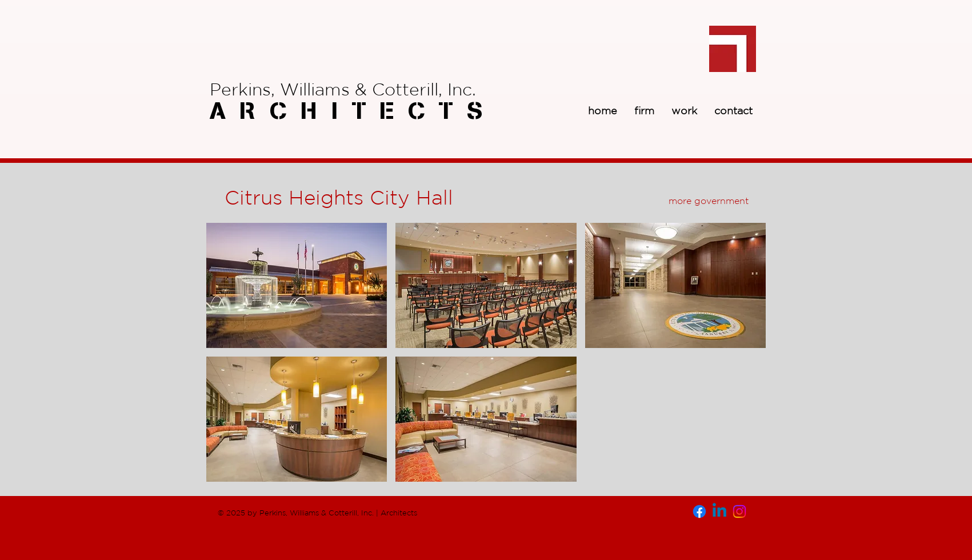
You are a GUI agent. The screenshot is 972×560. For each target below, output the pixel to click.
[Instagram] (739, 511)
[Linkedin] (719, 511)
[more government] (709, 201)
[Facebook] (699, 511)
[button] (297, 285)
